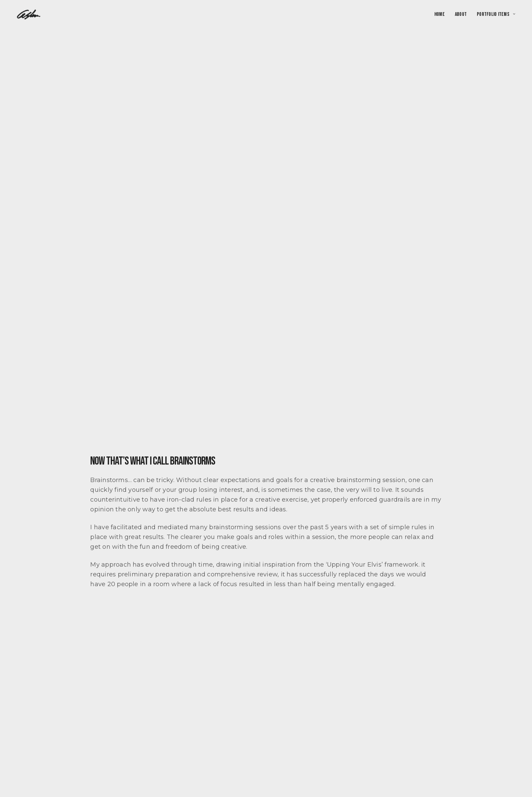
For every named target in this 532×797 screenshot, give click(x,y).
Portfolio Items (493, 15)
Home (440, 15)
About (461, 15)
